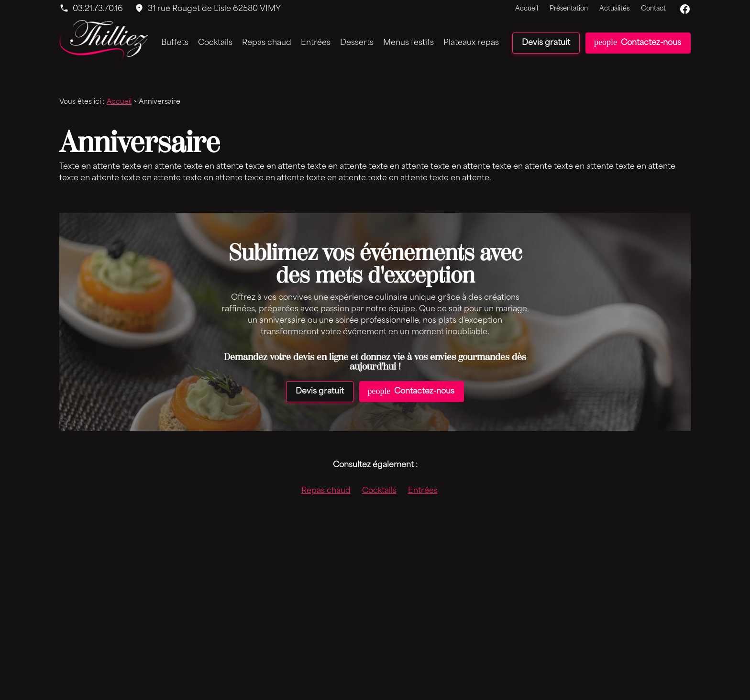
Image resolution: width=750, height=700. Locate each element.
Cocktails (215, 43)
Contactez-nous (638, 42)
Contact (653, 9)
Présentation (569, 9)
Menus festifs (408, 43)
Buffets (175, 43)
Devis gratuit (546, 43)
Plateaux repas (471, 43)
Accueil (527, 9)
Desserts (357, 43)
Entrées (316, 43)
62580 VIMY (214, 9)
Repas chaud (267, 43)
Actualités (614, 9)
